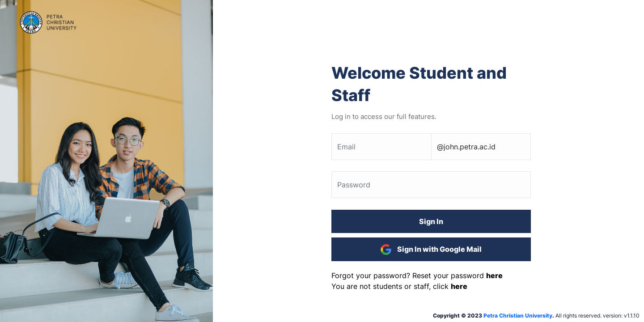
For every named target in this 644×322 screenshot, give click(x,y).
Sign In (431, 221)
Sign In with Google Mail (431, 250)
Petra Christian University (518, 316)
